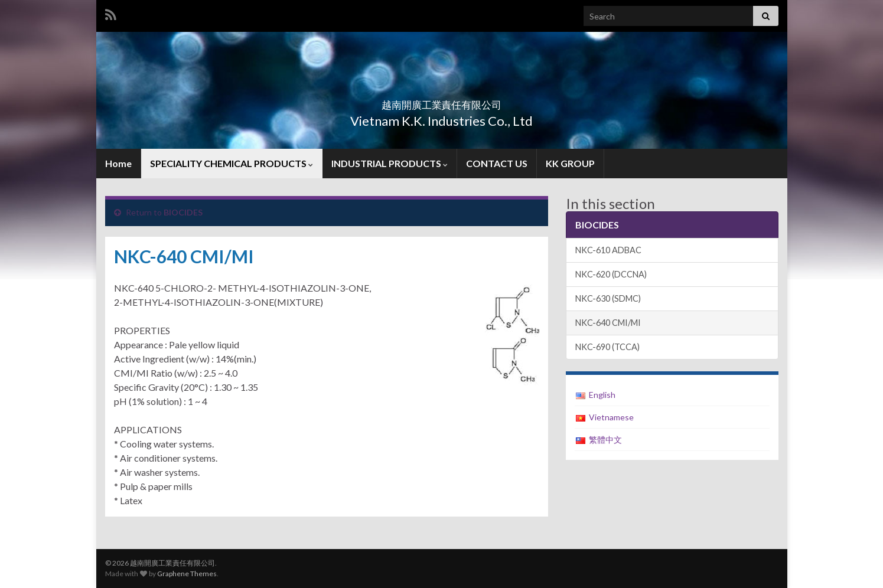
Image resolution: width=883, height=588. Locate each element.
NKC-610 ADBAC (608, 250)
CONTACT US (497, 163)
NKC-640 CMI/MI (608, 323)
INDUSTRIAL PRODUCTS (390, 163)
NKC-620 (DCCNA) (611, 274)
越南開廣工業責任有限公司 (442, 101)
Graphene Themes (187, 574)
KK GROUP (570, 163)
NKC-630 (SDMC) (608, 298)
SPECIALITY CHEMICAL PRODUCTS (232, 163)
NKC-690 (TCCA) (607, 347)
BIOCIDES (183, 212)
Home (118, 163)
